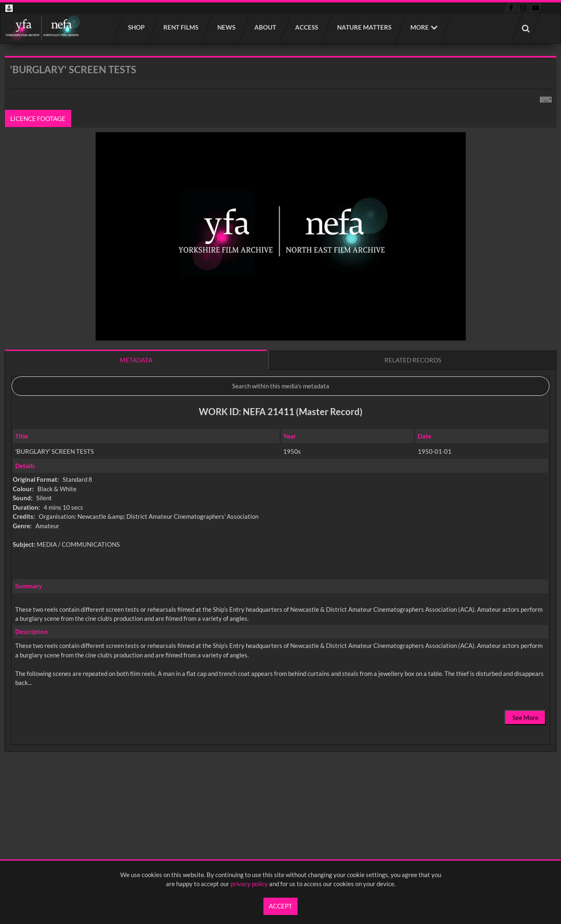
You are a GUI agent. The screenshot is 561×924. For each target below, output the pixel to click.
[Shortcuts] (546, 98)
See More (525, 717)
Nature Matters (365, 27)
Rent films (181, 27)
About (266, 27)
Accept (280, 906)
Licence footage (38, 118)
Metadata (136, 360)
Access (307, 27)
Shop (137, 27)
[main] (280, 425)
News (227, 27)
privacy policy (249, 884)
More (420, 27)
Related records (413, 360)
